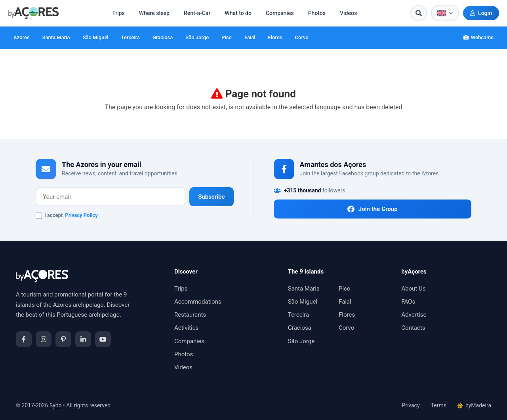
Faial (250, 37)
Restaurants (190, 315)
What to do (238, 13)
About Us (413, 289)
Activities (186, 328)
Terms (439, 405)
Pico (227, 37)
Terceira (131, 37)
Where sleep (154, 13)
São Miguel (96, 37)
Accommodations (198, 302)
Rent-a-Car (197, 13)
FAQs (408, 302)
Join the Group (373, 209)
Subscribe (211, 197)
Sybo (56, 405)
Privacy (411, 405)
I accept (67, 216)
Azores (22, 37)
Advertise (414, 315)
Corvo (302, 37)
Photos (317, 13)
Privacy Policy (81, 215)
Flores (275, 37)
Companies (280, 13)
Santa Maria (56, 37)
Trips (118, 13)
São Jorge (197, 37)
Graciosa (163, 37)
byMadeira (474, 405)
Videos (348, 13)
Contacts (413, 328)
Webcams (478, 37)
